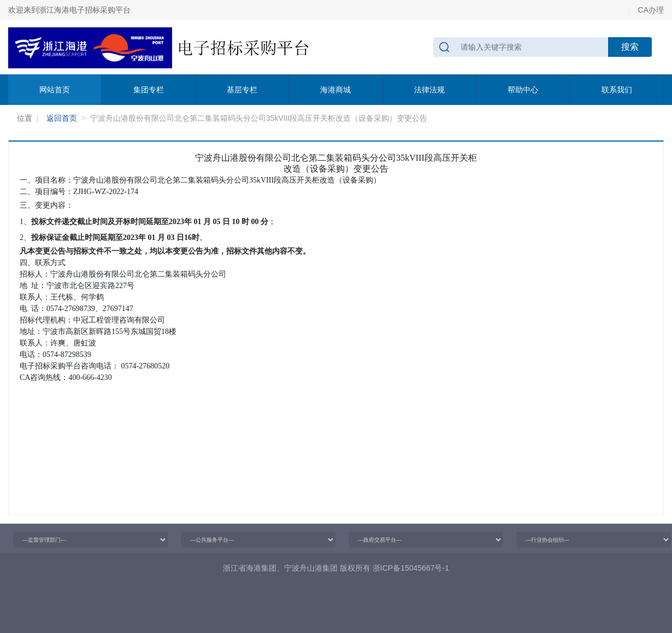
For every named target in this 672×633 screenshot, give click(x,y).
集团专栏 (149, 90)
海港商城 (335, 90)
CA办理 (651, 10)
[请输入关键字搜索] (521, 47)
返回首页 (62, 118)
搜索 (630, 47)
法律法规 (429, 90)
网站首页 (55, 90)
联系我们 (617, 90)
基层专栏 (242, 90)
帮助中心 (523, 90)
